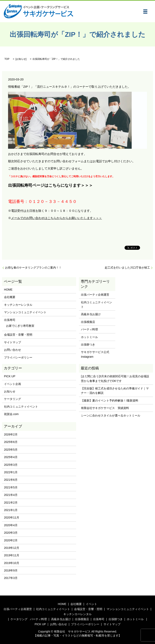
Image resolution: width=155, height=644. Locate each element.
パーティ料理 (89, 329)
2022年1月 (11, 472)
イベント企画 (13, 384)
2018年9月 (11, 570)
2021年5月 (11, 487)
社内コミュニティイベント (96, 305)
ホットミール (89, 337)
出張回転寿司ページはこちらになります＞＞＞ (50, 185)
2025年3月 (11, 465)
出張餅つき (88, 345)
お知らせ (21, 59)
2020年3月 (11, 533)
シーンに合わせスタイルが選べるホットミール (111, 415)
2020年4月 (11, 525)
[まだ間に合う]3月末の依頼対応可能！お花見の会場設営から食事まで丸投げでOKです (115, 378)
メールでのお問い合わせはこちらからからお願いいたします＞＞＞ (57, 218)
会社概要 (10, 297)
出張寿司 (10, 320)
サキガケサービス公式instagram (95, 354)
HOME (8, 290)
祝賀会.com (11, 414)
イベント (91, 604)
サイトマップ (13, 342)
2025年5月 (11, 450)
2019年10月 (12, 563)
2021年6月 (11, 480)
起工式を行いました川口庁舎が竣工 (127, 268)
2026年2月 (11, 434)
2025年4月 (11, 457)
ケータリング (13, 399)
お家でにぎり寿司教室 (20, 326)
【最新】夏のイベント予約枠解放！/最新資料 (110, 401)
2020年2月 (11, 540)
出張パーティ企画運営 (95, 295)
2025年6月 (11, 442)
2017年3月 (11, 578)
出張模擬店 (88, 322)
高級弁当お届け (91, 314)
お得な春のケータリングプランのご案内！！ (33, 268)
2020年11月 (12, 518)
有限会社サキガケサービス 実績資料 (105, 408)
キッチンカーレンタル (18, 305)
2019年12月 (12, 548)
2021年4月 (11, 495)
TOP (7, 59)
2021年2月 (11, 503)
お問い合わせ (13, 350)
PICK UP (10, 376)
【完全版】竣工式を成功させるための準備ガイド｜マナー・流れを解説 (115, 391)
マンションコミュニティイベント (25, 312)
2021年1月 (11, 510)
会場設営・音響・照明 (18, 335)
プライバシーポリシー (18, 357)
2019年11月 (12, 555)
